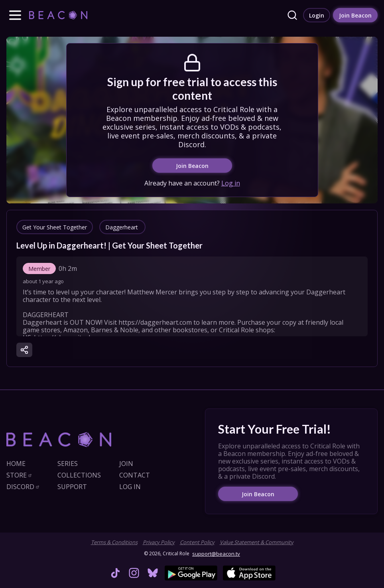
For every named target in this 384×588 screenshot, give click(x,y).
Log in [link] (231, 183)
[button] (15, 15)
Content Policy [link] (197, 542)
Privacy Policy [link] (159, 542)
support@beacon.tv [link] (216, 554)
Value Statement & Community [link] (257, 542)
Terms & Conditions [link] (114, 542)
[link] (58, 15)
